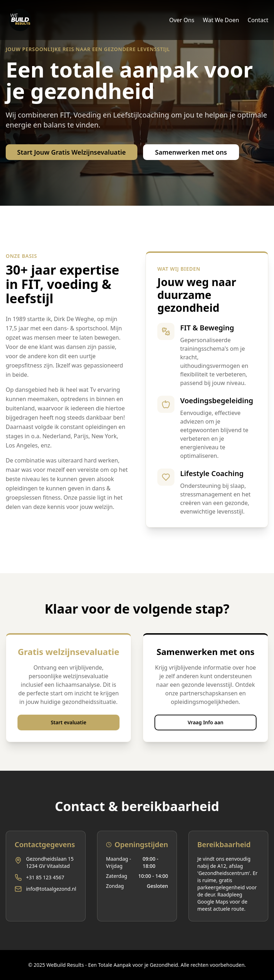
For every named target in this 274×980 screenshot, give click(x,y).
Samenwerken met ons (191, 152)
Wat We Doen (221, 20)
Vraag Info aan (205, 722)
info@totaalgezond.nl (51, 889)
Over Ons (182, 20)
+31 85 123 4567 (45, 877)
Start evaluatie (68, 722)
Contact (258, 20)
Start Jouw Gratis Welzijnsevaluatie (72, 152)
